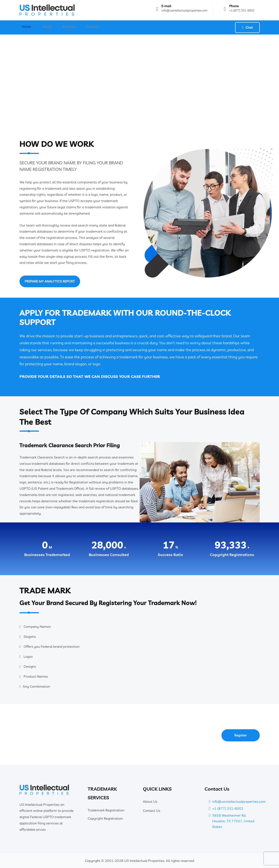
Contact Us (152, 811)
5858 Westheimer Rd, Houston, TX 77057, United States (233, 821)
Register (241, 735)
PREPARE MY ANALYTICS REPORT (48, 281)
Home (24, 27)
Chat (247, 27)
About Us (150, 801)
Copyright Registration (105, 818)
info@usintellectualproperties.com (185, 10)
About (46, 27)
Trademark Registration (106, 810)
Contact (91, 27)
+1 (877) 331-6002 (242, 10)
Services (66, 27)
